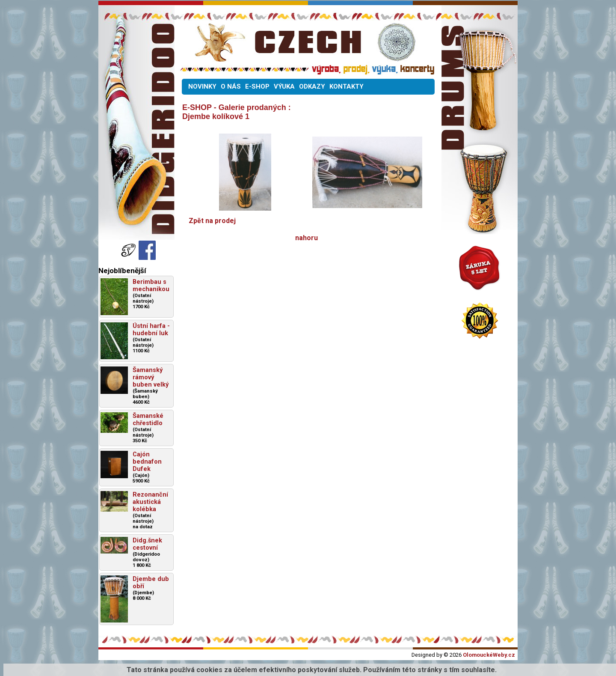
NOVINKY (202, 86)
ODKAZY (312, 86)
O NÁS (231, 86)
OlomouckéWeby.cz (489, 655)
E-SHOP (257, 86)
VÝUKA (284, 86)
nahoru (307, 238)
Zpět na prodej (212, 221)
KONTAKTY (346, 86)
